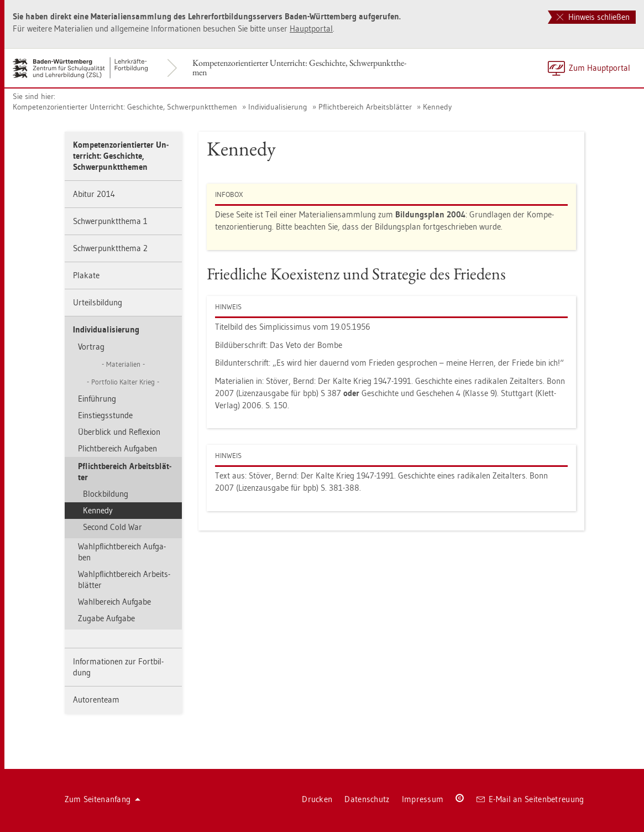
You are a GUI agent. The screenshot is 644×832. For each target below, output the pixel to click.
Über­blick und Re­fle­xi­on (119, 432)
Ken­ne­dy (437, 107)
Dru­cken (317, 799)
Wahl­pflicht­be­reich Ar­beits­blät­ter (124, 579)
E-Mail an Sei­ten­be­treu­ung (530, 799)
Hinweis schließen (593, 17)
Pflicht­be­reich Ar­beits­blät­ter (365, 107)
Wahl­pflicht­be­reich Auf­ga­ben (122, 552)
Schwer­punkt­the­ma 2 (110, 248)
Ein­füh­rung (97, 399)
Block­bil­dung (106, 494)
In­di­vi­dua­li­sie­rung (278, 107)
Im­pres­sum (423, 799)
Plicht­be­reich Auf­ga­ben (117, 448)
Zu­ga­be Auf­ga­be (106, 618)
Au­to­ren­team (96, 700)
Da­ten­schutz (367, 799)
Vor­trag (91, 347)
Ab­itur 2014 (94, 194)
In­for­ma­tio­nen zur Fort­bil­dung (118, 667)
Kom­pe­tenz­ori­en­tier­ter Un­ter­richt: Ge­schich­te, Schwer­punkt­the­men (299, 67)
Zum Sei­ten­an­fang (103, 799)
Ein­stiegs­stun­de (105, 415)
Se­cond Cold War (112, 527)
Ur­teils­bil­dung (98, 302)
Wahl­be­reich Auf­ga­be (114, 602)
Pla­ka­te (86, 275)
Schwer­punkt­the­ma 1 (110, 221)
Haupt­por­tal (311, 28)
